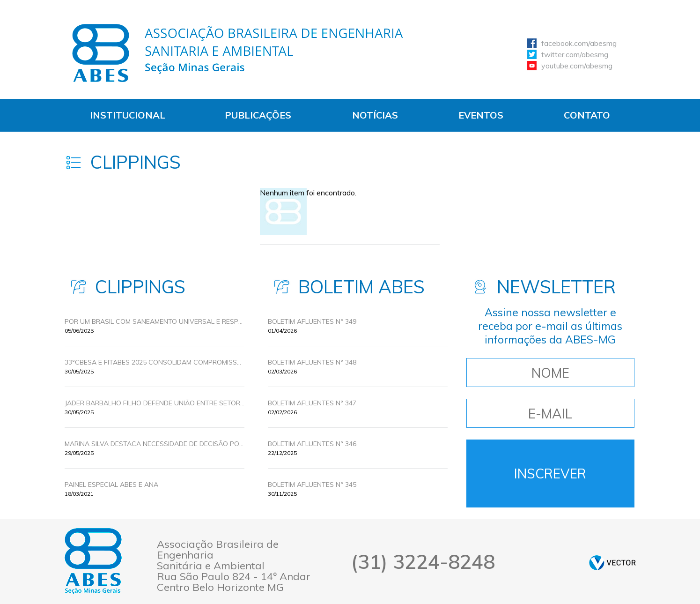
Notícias (375, 115)
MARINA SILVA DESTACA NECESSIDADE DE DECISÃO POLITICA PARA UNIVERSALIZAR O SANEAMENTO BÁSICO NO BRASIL (155, 444)
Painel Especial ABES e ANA (111, 485)
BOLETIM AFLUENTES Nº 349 (312, 321)
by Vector (612, 563)
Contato (587, 115)
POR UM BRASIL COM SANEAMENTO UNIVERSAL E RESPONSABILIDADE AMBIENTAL (155, 321)
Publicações (258, 115)
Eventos (481, 115)
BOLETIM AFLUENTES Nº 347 (312, 403)
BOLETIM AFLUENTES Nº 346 (312, 444)
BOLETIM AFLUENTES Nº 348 (312, 362)
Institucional (128, 115)
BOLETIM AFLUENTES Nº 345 (312, 485)
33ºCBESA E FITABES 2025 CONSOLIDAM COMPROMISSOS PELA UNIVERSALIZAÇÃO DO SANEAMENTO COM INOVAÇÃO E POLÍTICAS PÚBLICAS (155, 362)
